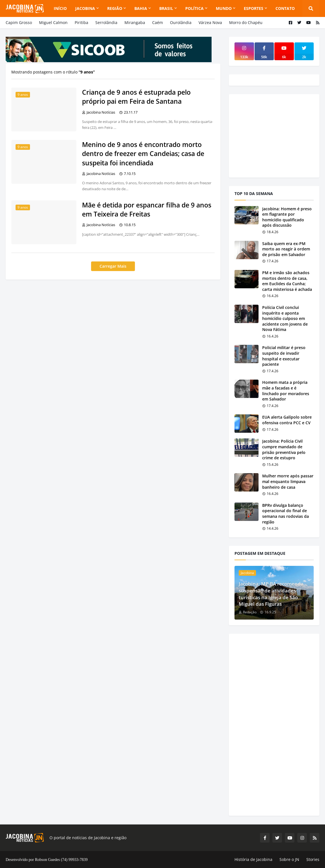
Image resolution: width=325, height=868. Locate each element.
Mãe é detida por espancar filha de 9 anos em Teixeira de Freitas (147, 209)
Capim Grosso (19, 22)
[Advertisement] (277, 135)
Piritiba (81, 22)
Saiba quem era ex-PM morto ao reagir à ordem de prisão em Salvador (286, 249)
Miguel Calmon (53, 22)
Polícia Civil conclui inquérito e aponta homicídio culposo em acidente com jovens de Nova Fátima (285, 318)
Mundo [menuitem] (224, 8)
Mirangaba (135, 22)
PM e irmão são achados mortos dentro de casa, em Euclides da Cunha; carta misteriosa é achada (287, 281)
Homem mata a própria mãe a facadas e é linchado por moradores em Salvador (286, 391)
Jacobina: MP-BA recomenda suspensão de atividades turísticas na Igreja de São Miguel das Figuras (271, 594)
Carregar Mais (113, 266)
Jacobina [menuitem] (85, 8)
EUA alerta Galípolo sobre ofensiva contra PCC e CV (287, 420)
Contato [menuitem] (285, 8)
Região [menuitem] (115, 8)
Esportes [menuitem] (254, 8)
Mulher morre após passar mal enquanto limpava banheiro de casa (288, 481)
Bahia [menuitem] (141, 8)
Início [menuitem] (60, 8)
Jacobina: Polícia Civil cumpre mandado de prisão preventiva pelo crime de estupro (284, 449)
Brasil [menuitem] (166, 8)
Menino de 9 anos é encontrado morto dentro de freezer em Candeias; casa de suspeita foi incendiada (143, 153)
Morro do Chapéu (246, 22)
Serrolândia (106, 22)
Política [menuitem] (194, 8)
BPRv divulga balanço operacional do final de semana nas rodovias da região (286, 514)
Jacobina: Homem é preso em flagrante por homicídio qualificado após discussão (287, 217)
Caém (158, 22)
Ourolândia (181, 22)
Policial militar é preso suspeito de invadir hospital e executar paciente (284, 356)
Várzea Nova (210, 22)
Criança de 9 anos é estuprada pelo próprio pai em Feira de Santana (136, 97)
